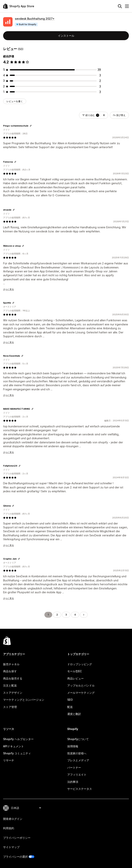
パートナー (74, 767)
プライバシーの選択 (15, 857)
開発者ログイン (13, 819)
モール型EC (75, 671)
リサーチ (9, 760)
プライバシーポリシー (17, 838)
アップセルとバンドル (81, 685)
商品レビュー (75, 678)
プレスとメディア (78, 760)
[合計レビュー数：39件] (99, 70)
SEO (70, 700)
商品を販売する (13, 678)
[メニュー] (127, 6)
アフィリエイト (77, 775)
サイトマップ (11, 847)
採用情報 (73, 746)
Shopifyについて (78, 739)
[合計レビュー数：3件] (100, 75)
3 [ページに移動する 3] (66, 615)
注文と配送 (10, 685)
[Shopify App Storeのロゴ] (19, 6)
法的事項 (73, 782)
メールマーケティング (81, 693)
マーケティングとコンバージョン (24, 700)
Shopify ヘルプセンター (18, 739)
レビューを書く (15, 101)
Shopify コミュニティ (17, 753)
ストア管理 (10, 707)
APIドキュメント (13, 746)
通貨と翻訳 (74, 714)
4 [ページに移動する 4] (75, 615)
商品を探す (10, 671)
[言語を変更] (26, 808)
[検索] (120, 6)
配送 (70, 707)
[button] (104, 115)
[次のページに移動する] (84, 615)
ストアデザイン (13, 693)
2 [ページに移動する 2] (57, 615)
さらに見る (9, 289)
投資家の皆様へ (77, 753)
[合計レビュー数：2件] (100, 81)
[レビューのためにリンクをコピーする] (31, 126)
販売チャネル (11, 664)
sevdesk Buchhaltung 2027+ (35, 19)
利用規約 (9, 828)
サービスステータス (80, 789)
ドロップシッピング (80, 664)
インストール (66, 36)
